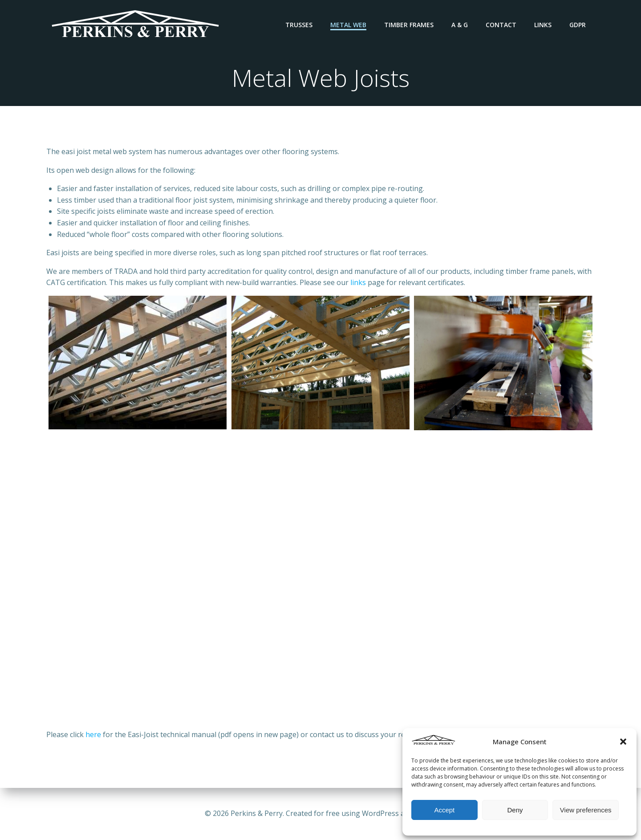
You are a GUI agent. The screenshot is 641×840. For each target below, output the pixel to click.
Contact (501, 25)
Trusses (299, 25)
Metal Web (348, 25)
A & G (460, 25)
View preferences (586, 810)
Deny (515, 810)
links (358, 282)
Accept (444, 810)
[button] (623, 742)
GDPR (578, 25)
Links (543, 25)
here (93, 734)
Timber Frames (409, 25)
